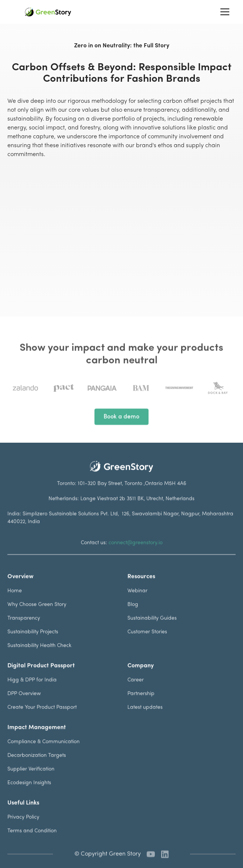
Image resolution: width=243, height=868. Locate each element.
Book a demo (121, 425)
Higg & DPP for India (32, 688)
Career (136, 688)
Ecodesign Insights (29, 791)
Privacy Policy (23, 826)
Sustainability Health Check (39, 654)
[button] (223, 12)
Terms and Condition (32, 839)
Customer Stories (147, 640)
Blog (133, 613)
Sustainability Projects (33, 640)
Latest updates (145, 716)
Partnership (141, 702)
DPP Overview (24, 702)
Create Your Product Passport (42, 716)
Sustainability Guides (152, 627)
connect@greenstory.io (136, 551)
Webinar (137, 599)
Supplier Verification (31, 778)
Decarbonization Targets (37, 764)
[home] (48, 12)
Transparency (24, 627)
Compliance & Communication (44, 750)
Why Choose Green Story (37, 613)
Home (15, 599)
